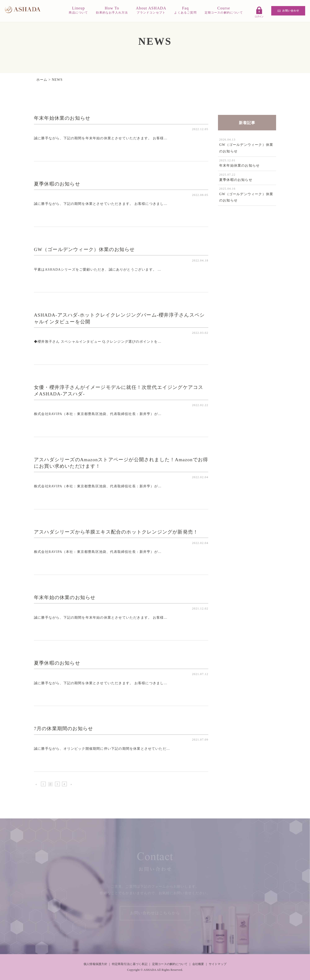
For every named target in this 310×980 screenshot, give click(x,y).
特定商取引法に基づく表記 (130, 964)
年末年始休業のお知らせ (62, 118)
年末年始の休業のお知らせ (65, 598)
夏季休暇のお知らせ (57, 184)
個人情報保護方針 (95, 964)
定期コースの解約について (170, 964)
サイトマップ (218, 964)
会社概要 (198, 964)
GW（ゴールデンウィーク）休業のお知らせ (84, 249)
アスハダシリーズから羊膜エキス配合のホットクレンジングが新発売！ (116, 532)
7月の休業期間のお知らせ (63, 729)
